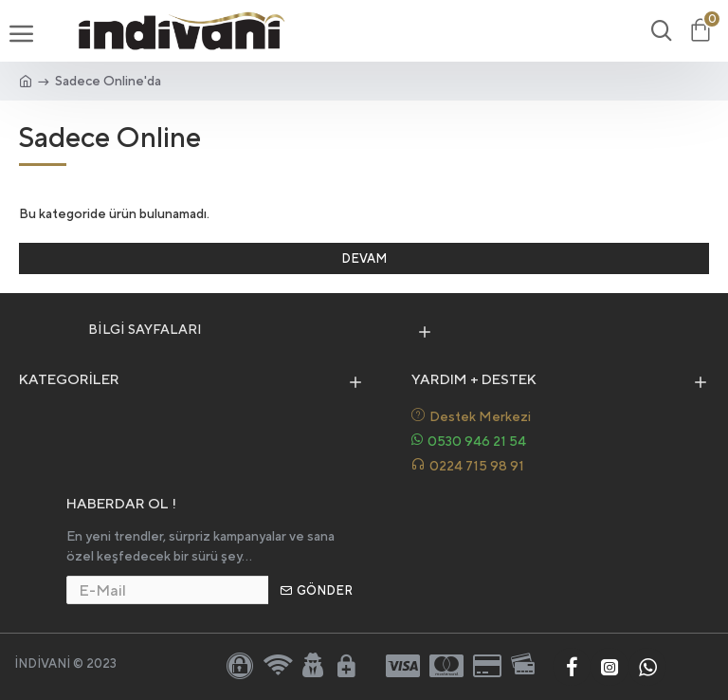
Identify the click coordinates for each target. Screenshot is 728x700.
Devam (364, 258)
